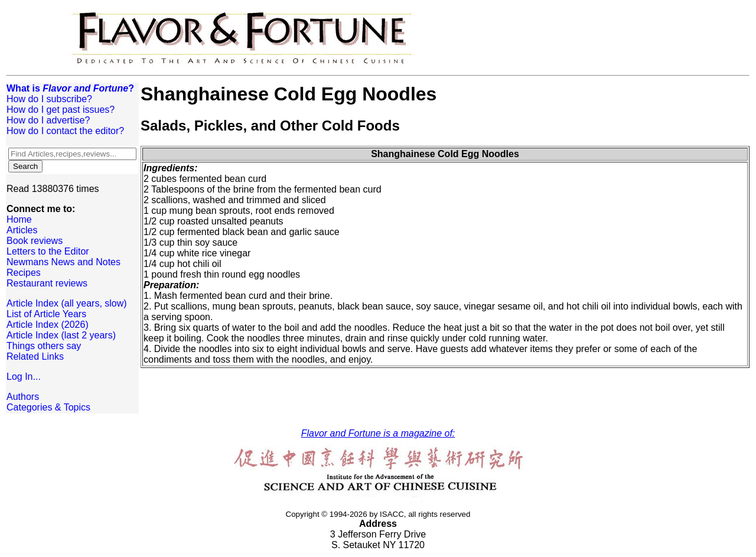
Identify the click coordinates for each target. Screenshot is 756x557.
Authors (23, 397)
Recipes (24, 273)
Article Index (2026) (48, 325)
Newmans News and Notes (63, 262)
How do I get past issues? (61, 110)
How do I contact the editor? (65, 131)
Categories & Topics (48, 407)
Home (19, 219)
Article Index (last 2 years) (61, 335)
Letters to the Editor (48, 251)
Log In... (24, 377)
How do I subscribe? (49, 99)
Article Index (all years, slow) (67, 303)
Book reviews (35, 241)
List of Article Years (46, 314)
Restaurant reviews (47, 283)
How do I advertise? (48, 120)
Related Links (35, 356)
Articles (22, 230)
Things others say (44, 346)
